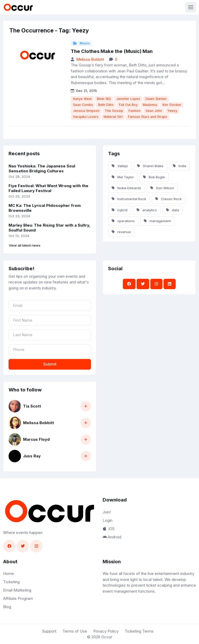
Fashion (134, 111)
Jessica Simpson (86, 111)
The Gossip (114, 111)
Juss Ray (32, 456)
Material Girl (113, 117)
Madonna (150, 105)
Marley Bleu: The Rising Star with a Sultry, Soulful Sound (49, 228)
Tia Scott (32, 406)
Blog (7, 607)
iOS (109, 529)
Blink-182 (104, 99)
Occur (107, 637)
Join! (107, 512)
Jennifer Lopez (128, 99)
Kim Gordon (172, 105)
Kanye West (82, 99)
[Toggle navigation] (191, 7)
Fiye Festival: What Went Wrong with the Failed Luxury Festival (48, 188)
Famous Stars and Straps (148, 117)
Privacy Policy (106, 631)
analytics (147, 210)
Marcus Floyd (36, 439)
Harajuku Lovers (86, 117)
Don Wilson (162, 188)
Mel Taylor (123, 177)
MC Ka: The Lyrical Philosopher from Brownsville (45, 208)
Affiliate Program (18, 598)
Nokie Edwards (126, 188)
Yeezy (172, 111)
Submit (50, 364)
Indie (180, 166)
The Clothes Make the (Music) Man (112, 51)
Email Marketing (17, 590)
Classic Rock (168, 199)
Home (9, 574)
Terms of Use (75, 631)
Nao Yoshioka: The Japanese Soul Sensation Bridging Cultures (42, 168)
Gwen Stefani (156, 99)
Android (112, 537)
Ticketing (11, 582)
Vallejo (120, 166)
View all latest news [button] (25, 245)
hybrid (120, 210)
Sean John (154, 111)
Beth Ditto (106, 105)
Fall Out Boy (128, 105)
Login (108, 520)
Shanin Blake (150, 166)
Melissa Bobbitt (90, 59)
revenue (121, 232)
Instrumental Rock (129, 199)
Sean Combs (83, 105)
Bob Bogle (154, 177)
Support (49, 631)
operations (123, 221)
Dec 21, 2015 (84, 91)
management (157, 221)
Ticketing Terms (139, 631)
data (173, 210)
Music (81, 43)
